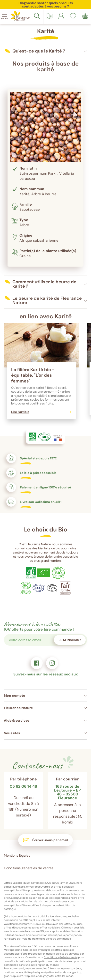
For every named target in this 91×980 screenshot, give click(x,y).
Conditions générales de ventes (29, 868)
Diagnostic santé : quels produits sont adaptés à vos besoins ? (46, 5)
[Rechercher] (37, 16)
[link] (61, 16)
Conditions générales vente (61, 957)
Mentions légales (17, 855)
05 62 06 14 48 (23, 787)
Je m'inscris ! (70, 640)
